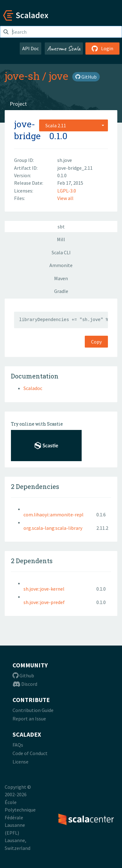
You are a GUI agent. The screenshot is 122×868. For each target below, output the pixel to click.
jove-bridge (27, 130)
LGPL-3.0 (67, 191)
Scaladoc (33, 388)
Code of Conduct (30, 753)
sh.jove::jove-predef (44, 602)
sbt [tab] (61, 227)
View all (65, 198)
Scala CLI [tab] (61, 252)
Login (102, 48)
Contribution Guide (33, 710)
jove (58, 76)
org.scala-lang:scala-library (53, 528)
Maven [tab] (61, 278)
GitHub (86, 77)
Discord (25, 684)
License (20, 762)
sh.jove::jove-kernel (44, 589)
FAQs (18, 745)
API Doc (30, 48)
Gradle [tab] (61, 291)
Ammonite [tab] (61, 265)
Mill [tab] (61, 239)
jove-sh (22, 76)
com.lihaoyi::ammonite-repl (53, 514)
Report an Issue (29, 719)
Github (23, 675)
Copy (96, 342)
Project (18, 104)
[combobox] (74, 125)
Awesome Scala (64, 48)
